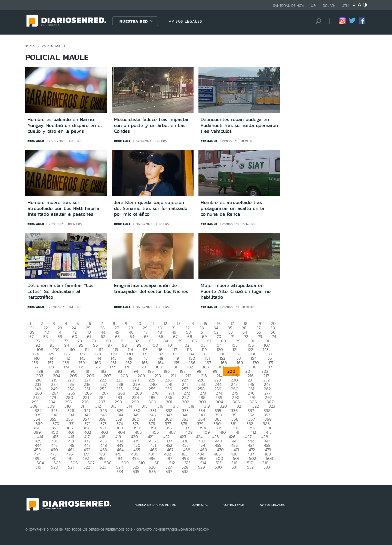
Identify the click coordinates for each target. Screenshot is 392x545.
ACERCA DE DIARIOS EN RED (155, 505)
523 (103, 467)
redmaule (36, 141)
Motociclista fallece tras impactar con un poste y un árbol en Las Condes (151, 125)
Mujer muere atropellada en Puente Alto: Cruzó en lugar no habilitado (236, 291)
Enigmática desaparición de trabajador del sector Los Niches (151, 288)
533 (267, 467)
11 (152, 323)
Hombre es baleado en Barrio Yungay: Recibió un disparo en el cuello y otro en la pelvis (65, 125)
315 (145, 406)
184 (222, 367)
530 (218, 467)
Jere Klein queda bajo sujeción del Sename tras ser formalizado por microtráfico (151, 208)
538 (185, 471)
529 (202, 467)
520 (55, 467)
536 (153, 471)
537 (169, 471)
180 (159, 367)
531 (235, 467)
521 (71, 467)
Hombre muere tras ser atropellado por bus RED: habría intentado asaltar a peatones (63, 208)
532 (250, 467)
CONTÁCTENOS (234, 505)
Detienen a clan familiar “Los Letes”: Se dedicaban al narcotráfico (60, 291)
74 (274, 336)
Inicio (30, 46)
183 (206, 367)
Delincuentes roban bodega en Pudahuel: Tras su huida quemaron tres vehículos (239, 125)
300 (152, 402)
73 (260, 336)
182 (190, 367)
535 (136, 471)
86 (195, 341)
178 (128, 367)
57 (31, 336)
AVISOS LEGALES (186, 21)
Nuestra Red (134, 21)
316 (160, 406)
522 (87, 467)
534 (120, 471)
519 (38, 467)
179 (143, 367)
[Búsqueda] (317, 21)
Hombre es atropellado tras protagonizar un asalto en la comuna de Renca (232, 208)
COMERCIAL (200, 505)
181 (175, 367)
